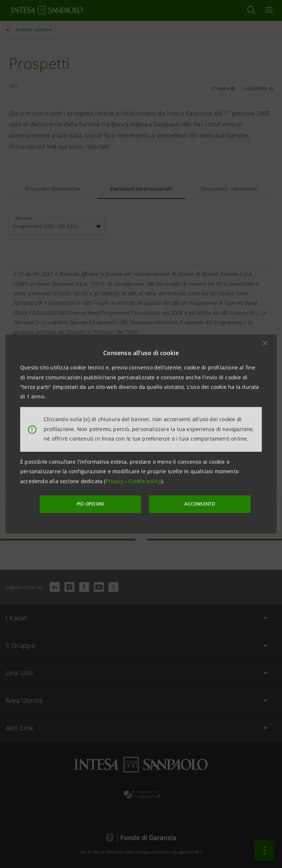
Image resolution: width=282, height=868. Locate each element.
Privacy (115, 482)
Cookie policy (145, 482)
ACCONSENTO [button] (194, 504)
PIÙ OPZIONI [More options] (97, 504)
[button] (265, 343)
